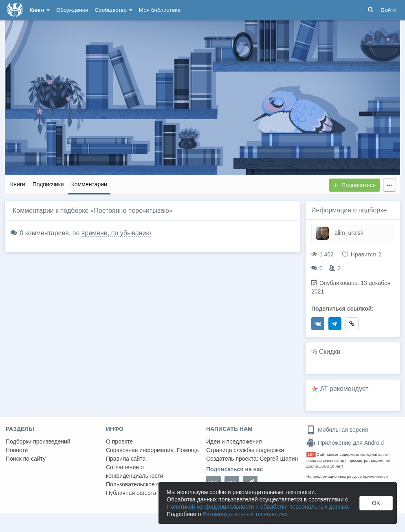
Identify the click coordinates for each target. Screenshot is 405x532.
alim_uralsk (349, 233)
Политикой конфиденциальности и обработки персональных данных (258, 507)
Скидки (330, 352)
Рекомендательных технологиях (245, 514)
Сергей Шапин (279, 459)
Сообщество (114, 10)
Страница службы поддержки (245, 450)
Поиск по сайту (26, 459)
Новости (17, 450)
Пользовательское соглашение (147, 484)
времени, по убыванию (116, 233)
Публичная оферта (131, 493)
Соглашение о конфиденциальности (135, 471)
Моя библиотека (160, 10)
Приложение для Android (345, 443)
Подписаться (354, 185)
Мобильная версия (337, 430)
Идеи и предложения (234, 441)
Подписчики (48, 184)
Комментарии (89, 184)
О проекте (119, 441)
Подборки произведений (38, 441)
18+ (311, 454)
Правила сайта (126, 459)
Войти (389, 10)
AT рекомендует (344, 389)
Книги (40, 10)
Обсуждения (72, 10)
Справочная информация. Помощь (152, 450)
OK (376, 503)
